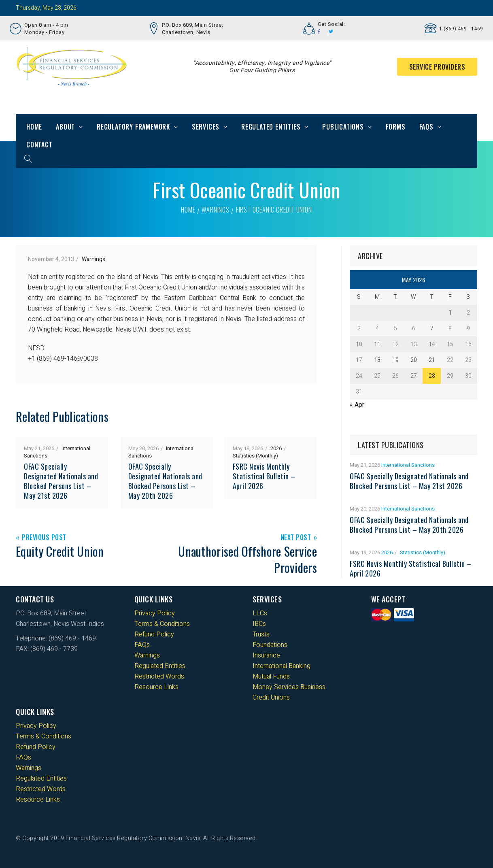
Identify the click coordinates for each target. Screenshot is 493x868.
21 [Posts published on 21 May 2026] (432, 360)
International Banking (282, 666)
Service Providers (437, 67)
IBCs (259, 624)
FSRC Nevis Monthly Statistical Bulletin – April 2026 (264, 476)
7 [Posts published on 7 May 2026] (432, 329)
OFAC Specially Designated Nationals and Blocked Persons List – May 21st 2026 (61, 481)
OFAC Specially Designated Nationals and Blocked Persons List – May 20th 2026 (165, 481)
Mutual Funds (271, 677)
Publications (343, 127)
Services (206, 127)
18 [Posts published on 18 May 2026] (377, 360)
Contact (39, 145)
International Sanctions (408, 465)
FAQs (426, 127)
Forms (396, 127)
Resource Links (156, 687)
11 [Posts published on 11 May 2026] (377, 344)
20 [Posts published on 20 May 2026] (414, 360)
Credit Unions (271, 698)
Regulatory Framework (133, 127)
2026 (276, 448)
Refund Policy (154, 634)
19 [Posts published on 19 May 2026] (395, 360)
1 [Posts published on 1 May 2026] (450, 313)
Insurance (266, 655)
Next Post (296, 538)
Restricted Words (159, 677)
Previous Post (44, 538)
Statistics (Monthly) (255, 456)
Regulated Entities (271, 127)
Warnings (215, 210)
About (65, 127)
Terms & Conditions (162, 624)
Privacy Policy (155, 613)
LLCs (260, 613)
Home (34, 127)
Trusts (261, 634)
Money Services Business (289, 687)
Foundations (270, 645)
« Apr (357, 405)
